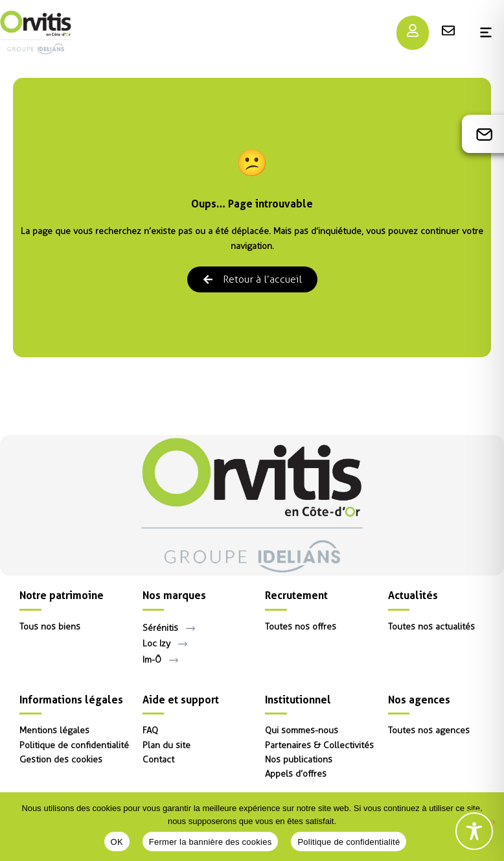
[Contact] (485, 134)
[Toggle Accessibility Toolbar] (474, 831)
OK (117, 842)
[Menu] (413, 30)
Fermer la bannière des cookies (211, 842)
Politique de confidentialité (349, 842)
